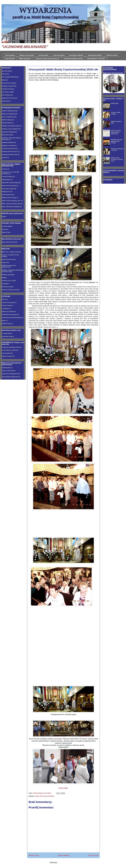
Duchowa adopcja (7, 226)
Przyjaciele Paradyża (8, 89)
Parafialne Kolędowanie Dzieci (11, 126)
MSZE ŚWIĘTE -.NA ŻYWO (96, 59)
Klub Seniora (5, 74)
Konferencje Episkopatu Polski (11, 347)
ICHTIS (4, 299)
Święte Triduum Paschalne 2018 (11, 204)
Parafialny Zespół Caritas (9, 86)
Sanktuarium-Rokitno (95, 55)
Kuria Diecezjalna (59, 55)
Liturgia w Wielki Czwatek (116, 113)
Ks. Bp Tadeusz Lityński (9, 350)
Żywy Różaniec (6, 101)
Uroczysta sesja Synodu (9, 148)
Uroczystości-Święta (8, 189)
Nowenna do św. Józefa (9, 281)
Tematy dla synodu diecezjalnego (11, 318)
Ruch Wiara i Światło (8, 92)
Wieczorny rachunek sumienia (10, 290)
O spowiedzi (5, 284)
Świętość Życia (6, 232)
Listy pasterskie (6, 353)
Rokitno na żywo (112, 55)
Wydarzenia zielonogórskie (10, 374)
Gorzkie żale (5, 262)
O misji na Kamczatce (8, 302)
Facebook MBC (43, 55)
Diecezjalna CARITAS (76, 55)
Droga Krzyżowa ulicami (9, 259)
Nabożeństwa (6, 180)
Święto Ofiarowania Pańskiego (11, 207)
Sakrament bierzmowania (9, 186)
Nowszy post (34, 855)
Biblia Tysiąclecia (25, 59)
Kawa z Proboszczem (8, 117)
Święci (4, 321)
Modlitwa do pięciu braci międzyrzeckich (9, 266)
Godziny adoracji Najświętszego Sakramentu (116, 132)
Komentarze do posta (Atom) (68, 862)
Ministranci (5, 80)
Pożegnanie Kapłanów (8, 132)
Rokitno (4, 216)
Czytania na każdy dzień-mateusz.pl (47, 59)
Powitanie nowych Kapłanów (10, 129)
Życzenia (4, 158)
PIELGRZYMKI (6, 123)
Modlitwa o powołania (8, 275)
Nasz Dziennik (10, 59)
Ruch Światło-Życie (7, 95)
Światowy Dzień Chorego (9, 198)
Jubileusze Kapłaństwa (8, 114)
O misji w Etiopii (6, 306)
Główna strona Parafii (27, 55)
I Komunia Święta (7, 177)
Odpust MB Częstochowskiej (44, 796)
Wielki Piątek (115, 103)
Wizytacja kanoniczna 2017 (10, 151)
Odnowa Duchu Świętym (9, 83)
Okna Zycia (5, 229)
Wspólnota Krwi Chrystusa (9, 98)
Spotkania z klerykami (8, 146)
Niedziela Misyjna (7, 120)
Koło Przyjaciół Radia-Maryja (10, 77)
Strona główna (10, 55)
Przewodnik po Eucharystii (9, 315)
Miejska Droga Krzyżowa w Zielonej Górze (117, 159)
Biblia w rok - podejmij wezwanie (11, 252)
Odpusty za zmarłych (8, 311)
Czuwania (4, 169)
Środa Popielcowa (7, 195)
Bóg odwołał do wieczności (10, 242)
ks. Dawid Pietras (7, 333)
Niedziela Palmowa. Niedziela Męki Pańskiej (117, 141)
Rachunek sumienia (7, 287)
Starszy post (93, 855)
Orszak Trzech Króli (7, 371)
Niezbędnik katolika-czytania (73, 59)
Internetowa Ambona (8, 336)
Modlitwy (4, 278)
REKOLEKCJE (6, 135)
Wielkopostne (6, 192)
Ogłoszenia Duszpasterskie (113, 73)
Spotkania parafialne (8, 142)
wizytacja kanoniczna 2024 (10, 155)
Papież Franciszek (7, 356)
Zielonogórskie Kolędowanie (10, 377)
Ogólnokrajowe (6, 368)
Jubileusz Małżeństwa (8, 111)
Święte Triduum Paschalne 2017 (11, 201)
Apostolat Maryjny (7, 71)
